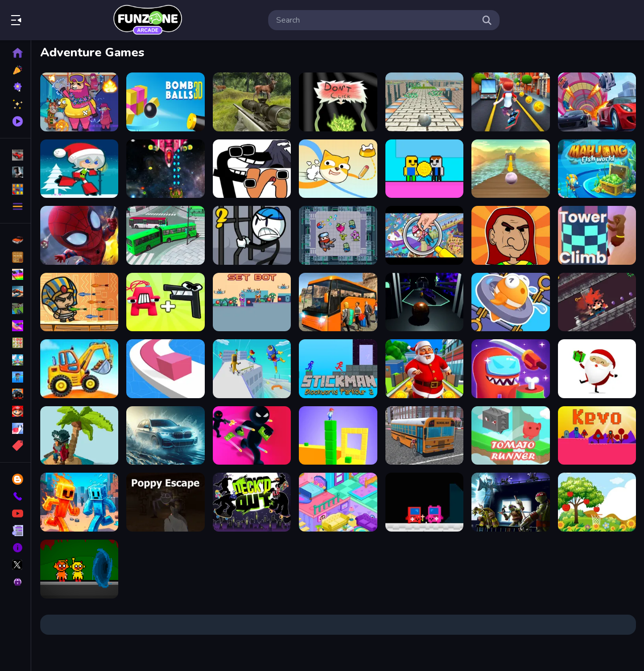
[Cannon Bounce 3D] (165, 102)
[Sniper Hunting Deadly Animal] (252, 102)
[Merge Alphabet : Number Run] (165, 302)
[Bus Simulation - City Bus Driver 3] (165, 235)
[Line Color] (165, 369)
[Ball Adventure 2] (424, 102)
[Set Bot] (252, 302)
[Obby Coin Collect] (424, 169)
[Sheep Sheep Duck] (79, 102)
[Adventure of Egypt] (79, 302)
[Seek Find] (424, 235)
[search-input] (376, 20)
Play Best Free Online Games (147, 20)
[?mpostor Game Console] (424, 502)
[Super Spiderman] (79, 235)
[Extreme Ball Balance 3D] (510, 169)
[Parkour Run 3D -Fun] (252, 369)
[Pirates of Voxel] (79, 436)
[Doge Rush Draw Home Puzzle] (338, 169)
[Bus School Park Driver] (424, 436)
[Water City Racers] (165, 436)
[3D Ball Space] (424, 302)
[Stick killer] (252, 436)
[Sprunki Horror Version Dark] (79, 569)
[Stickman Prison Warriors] (252, 235)
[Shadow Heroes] (510, 502)
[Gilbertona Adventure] (510, 235)
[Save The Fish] (510, 302)
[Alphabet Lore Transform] (252, 169)
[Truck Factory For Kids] (79, 369)
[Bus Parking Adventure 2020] (338, 302)
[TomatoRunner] (510, 436)
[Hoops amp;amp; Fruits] (597, 502)
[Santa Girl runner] (79, 169)
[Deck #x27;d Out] (252, 502)
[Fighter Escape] (338, 235)
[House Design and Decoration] (338, 502)
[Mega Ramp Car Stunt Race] (597, 102)
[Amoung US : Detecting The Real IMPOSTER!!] (510, 369)
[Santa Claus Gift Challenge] (597, 369)
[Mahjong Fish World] (597, 169)
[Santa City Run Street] (424, 369)
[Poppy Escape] (165, 502)
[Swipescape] (597, 302)
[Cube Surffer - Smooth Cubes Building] (338, 436)
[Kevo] (597, 436)
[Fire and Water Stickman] (79, 502)
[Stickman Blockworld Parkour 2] (338, 369)
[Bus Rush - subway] (510, 102)
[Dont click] (338, 102)
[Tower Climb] (597, 235)
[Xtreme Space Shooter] (165, 169)
